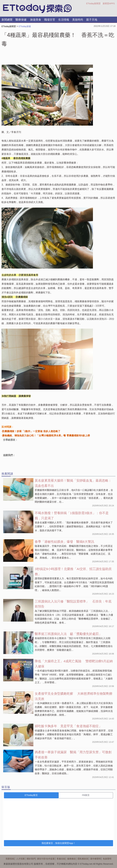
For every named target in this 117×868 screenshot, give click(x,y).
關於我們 (31, 859)
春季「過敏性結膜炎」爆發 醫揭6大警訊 (64, 542)
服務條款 (71, 859)
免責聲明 (107, 859)
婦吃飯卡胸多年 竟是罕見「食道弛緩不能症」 (68, 726)
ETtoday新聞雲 (93, 4)
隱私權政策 (83, 859)
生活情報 (64, 20)
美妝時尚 (78, 20)
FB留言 (86, 795)
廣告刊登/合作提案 (46, 859)
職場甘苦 (50, 20)
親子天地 (92, 20)
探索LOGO (37, 9)
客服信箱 (61, 859)
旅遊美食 (36, 20)
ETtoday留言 (31, 795)
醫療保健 (21, 20)
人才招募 (20, 859)
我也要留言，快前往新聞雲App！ (58, 843)
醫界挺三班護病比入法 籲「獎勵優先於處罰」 (68, 634)
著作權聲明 (96, 859)
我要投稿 (10, 859)
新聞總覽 (7, 20)
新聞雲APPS (109, 4)
